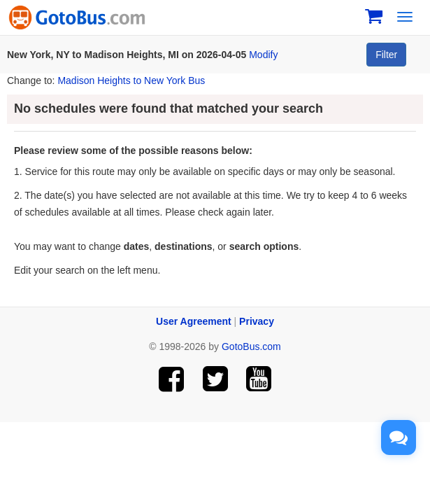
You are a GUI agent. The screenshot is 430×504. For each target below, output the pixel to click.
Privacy (257, 321)
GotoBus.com (251, 346)
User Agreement (194, 321)
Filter (386, 55)
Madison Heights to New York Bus (131, 80)
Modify (263, 55)
